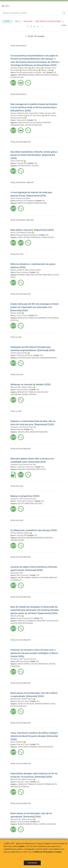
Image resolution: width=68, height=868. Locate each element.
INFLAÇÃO (39, 503)
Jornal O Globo (22, 315)
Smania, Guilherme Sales (19, 113)
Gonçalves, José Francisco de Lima (23, 427)
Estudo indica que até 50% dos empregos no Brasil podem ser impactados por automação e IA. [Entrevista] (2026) (35, 307)
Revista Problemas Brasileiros (27, 235)
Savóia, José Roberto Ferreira (21, 233)
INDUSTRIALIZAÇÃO (46, 747)
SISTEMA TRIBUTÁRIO (43, 275)
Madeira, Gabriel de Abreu (20, 270)
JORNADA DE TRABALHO (27, 784)
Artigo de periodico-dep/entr (22, 182)
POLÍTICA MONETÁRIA (26, 503)
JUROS (20, 237)
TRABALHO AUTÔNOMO (40, 578)
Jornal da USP (21, 163)
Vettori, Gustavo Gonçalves (20, 198)
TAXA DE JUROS (23, 432)
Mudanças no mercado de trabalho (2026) (31, 384)
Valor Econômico (23, 272)
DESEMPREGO (42, 318)
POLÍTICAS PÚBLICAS (18, 706)
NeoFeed (20, 429)
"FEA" (18, 22)
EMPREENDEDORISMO (26, 75)
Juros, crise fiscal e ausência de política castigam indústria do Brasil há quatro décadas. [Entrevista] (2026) (34, 736)
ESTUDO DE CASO (17, 77)
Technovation (21, 120)
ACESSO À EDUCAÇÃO (26, 704)
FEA (55, 73)
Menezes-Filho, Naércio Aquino (22, 387)
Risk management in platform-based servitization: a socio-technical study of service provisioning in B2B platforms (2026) (34, 107)
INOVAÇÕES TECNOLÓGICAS (48, 621)
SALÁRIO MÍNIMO (24, 578)
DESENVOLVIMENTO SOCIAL (45, 704)
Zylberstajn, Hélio (17, 573)
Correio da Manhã (23, 822)
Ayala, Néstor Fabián (37, 113)
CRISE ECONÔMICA (30, 747)
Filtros (7, 21)
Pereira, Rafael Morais (30, 70)
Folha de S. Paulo (23, 701)
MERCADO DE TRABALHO (27, 318)
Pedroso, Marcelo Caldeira (20, 533)
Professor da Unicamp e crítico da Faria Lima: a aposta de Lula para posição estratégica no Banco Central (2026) (34, 653)
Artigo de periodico (18, 46)
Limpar (64, 25)
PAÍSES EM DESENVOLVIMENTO (46, 75)
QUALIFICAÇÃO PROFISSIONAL (22, 623)
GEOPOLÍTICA (41, 469)
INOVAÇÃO (35, 358)
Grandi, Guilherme (17, 161)
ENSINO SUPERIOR (29, 394)
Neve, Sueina (37, 68)
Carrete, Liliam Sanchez (19, 353)
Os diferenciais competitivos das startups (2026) (34, 530)
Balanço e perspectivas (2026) (25, 496)
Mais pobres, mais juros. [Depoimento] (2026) (32, 230)
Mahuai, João (46, 70)
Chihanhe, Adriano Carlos (20, 68)
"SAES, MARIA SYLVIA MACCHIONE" (49, 22)
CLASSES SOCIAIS (47, 237)
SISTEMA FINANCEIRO (32, 237)
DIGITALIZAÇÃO (35, 123)
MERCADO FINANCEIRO (39, 432)
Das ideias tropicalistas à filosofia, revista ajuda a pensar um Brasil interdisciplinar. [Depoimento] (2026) (34, 155)
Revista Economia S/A (24, 618)
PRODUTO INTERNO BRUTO (47, 784)
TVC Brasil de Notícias (24, 355)
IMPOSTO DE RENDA (25, 203)
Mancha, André (16, 313)
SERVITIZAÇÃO (23, 123)
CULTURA (35, 166)
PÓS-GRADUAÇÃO (24, 358)
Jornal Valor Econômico (25, 467)
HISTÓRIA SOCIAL (24, 166)
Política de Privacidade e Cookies (48, 852)
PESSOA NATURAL (40, 203)
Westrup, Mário (35, 270)
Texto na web (16, 337)
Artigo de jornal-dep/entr (21, 142)
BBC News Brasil (22, 661)
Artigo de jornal (17, 254)
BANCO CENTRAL (24, 664)
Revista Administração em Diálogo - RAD (31, 73)
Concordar (32, 863)
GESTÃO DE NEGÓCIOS (33, 125)
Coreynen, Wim (50, 113)
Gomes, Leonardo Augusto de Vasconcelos (26, 116)
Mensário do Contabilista (25, 201)
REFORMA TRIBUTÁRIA (26, 275)
